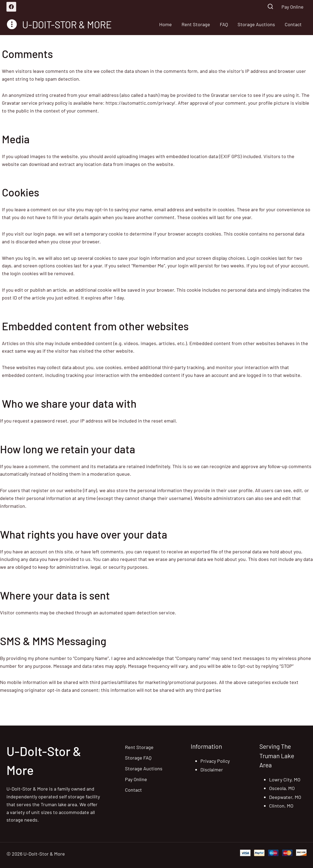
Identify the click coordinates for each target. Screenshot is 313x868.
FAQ (224, 24)
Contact (293, 24)
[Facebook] (11, 7)
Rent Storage (196, 24)
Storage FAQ (138, 758)
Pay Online (293, 7)
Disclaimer (212, 770)
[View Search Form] (270, 7)
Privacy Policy (215, 761)
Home (166, 24)
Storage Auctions (256, 24)
